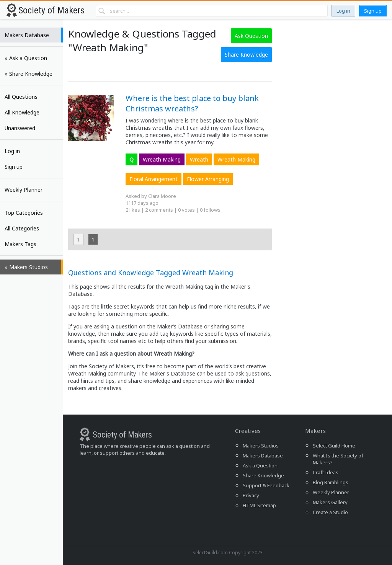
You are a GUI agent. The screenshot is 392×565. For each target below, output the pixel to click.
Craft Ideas (326, 472)
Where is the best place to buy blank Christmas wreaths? (192, 103)
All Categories (22, 228)
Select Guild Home (334, 446)
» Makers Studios (26, 267)
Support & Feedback (266, 485)
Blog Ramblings (331, 482)
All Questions (21, 97)
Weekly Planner (24, 190)
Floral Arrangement (154, 179)
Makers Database (27, 35)
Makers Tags (20, 244)
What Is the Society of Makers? (338, 459)
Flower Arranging (208, 179)
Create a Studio (330, 512)
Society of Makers (51, 10)
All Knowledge (22, 112)
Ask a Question (260, 465)
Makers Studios (261, 446)
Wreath (199, 159)
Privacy (251, 495)
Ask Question (251, 36)
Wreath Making (162, 159)
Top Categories (24, 213)
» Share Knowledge (29, 74)
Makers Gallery (330, 502)
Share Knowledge (246, 55)
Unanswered (20, 128)
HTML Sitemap (259, 505)
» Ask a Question (26, 58)
